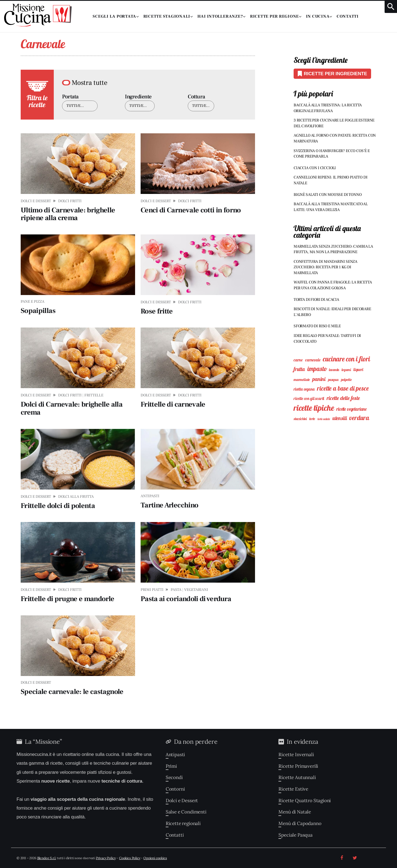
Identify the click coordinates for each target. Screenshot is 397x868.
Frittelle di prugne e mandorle (68, 599)
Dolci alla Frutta (76, 497)
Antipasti (150, 496)
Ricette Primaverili (298, 766)
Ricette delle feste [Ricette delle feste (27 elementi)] (343, 398)
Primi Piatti (152, 590)
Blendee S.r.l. (47, 858)
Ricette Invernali (296, 755)
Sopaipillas (38, 311)
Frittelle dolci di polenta (58, 506)
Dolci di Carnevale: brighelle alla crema (72, 408)
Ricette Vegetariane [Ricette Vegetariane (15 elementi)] (352, 409)
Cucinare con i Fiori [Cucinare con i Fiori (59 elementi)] (347, 359)
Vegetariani (196, 590)
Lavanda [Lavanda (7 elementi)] (334, 370)
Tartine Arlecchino (169, 505)
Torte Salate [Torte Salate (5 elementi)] (324, 419)
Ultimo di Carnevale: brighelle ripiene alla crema (68, 214)
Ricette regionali (183, 823)
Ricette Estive (293, 789)
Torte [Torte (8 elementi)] (312, 419)
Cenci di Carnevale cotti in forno (191, 210)
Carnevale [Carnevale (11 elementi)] (313, 360)
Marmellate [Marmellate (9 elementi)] (302, 379)
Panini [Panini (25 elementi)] (319, 379)
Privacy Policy (106, 858)
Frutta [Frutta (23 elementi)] (299, 369)
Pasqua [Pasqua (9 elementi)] (333, 379)
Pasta (176, 590)
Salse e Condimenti (186, 812)
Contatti (175, 835)
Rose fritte (157, 311)
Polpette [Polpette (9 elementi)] (346, 379)
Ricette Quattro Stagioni (305, 801)
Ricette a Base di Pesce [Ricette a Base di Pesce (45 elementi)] (343, 388)
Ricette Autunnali (297, 777)
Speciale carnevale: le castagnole (72, 692)
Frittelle (94, 395)
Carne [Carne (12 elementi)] (298, 360)
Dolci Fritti (70, 201)
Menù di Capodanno (300, 823)
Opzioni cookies (155, 858)
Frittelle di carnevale (173, 404)
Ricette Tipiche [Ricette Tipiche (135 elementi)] (314, 408)
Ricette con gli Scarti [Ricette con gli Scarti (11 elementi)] (309, 398)
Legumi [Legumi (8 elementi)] (346, 370)
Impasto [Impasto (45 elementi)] (317, 369)
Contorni (175, 789)
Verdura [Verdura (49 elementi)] (359, 418)
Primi (171, 766)
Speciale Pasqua (295, 835)
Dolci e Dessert (36, 201)
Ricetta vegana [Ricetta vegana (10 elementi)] (304, 389)
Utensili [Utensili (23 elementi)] (340, 418)
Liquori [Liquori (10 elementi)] (358, 370)
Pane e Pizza (33, 302)
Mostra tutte (90, 83)
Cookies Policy (130, 858)
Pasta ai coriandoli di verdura (186, 599)
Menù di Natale (295, 812)
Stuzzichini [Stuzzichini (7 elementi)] (300, 419)
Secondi (174, 777)
